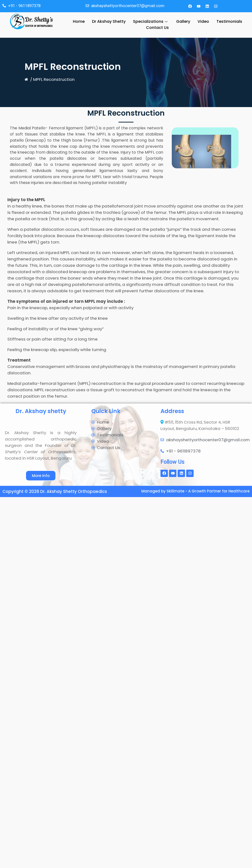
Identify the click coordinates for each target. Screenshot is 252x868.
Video (203, 22)
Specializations (151, 22)
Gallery (183, 22)
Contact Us (157, 29)
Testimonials (229, 22)
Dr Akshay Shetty (109, 22)
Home (79, 22)
